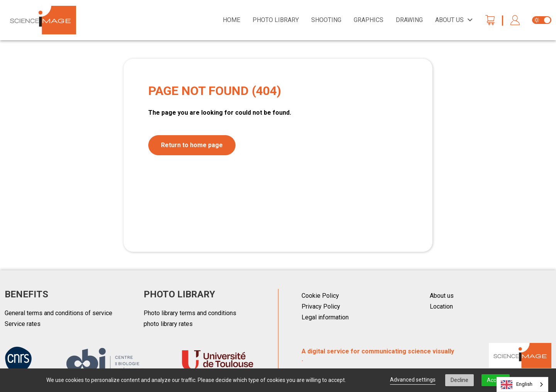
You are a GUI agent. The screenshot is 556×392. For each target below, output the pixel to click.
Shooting (326, 20)
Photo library (276, 20)
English (517, 385)
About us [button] (449, 20)
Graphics (369, 20)
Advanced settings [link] (413, 380)
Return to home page (192, 145)
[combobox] (522, 384)
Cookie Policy (320, 296)
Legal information (325, 317)
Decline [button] (459, 380)
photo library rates (168, 324)
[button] (515, 20)
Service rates (23, 324)
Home (231, 20)
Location (441, 306)
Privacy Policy (321, 306)
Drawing (409, 20)
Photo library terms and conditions (190, 313)
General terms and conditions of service (58, 313)
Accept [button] (496, 380)
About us (442, 296)
